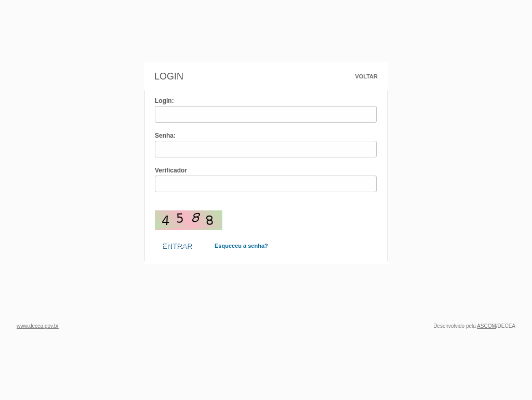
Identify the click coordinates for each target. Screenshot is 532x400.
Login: (164, 101)
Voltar (366, 76)
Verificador (171, 170)
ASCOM (487, 326)
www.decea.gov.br (38, 326)
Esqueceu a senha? (241, 246)
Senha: (165, 136)
